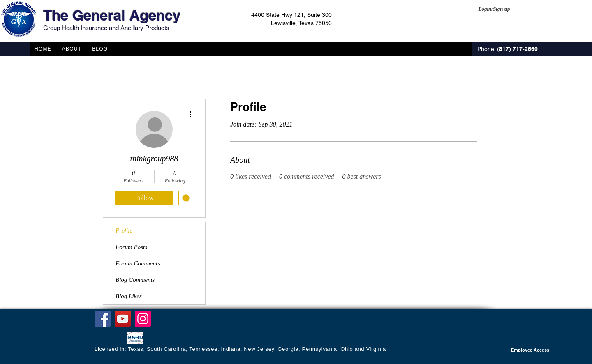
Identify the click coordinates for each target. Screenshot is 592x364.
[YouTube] (123, 319)
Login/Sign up (494, 9)
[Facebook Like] (110, 339)
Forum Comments (138, 263)
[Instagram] (143, 319)
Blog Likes (129, 296)
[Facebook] (103, 319)
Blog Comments (135, 280)
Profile (124, 230)
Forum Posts (131, 247)
